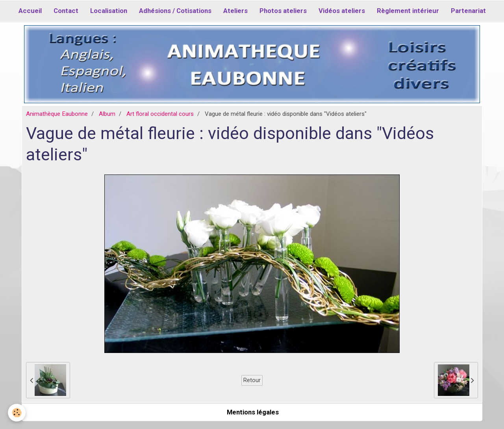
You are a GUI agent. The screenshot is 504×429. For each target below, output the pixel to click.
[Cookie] (17, 413)
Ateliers (235, 11)
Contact (66, 11)
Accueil (30, 11)
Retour (252, 380)
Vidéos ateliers (342, 11)
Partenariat (468, 11)
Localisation (109, 11)
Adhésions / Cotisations (175, 11)
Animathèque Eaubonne (57, 114)
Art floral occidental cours (160, 114)
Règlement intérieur (408, 11)
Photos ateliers (283, 11)
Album (107, 114)
